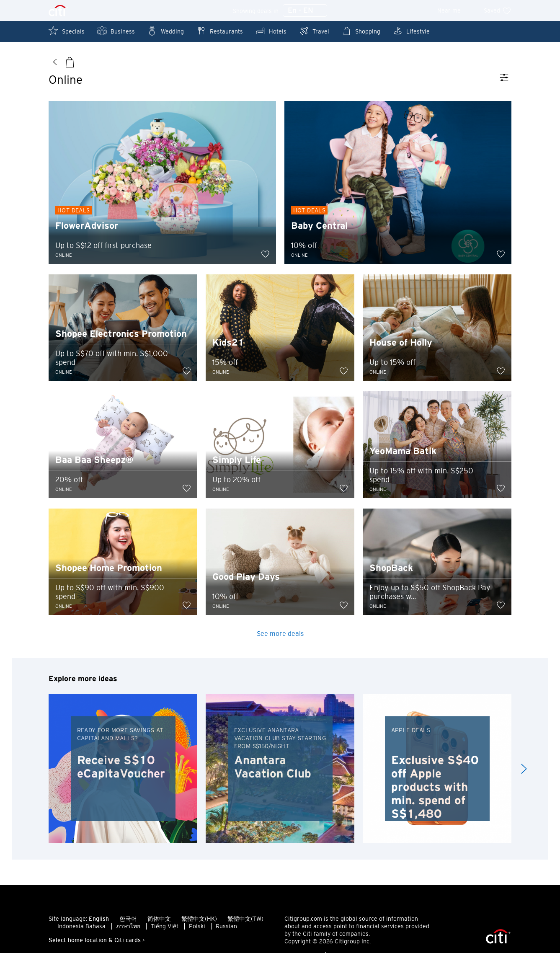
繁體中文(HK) (199, 919)
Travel (314, 31)
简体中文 (159, 919)
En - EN (305, 11)
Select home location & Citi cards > (97, 941)
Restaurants (220, 31)
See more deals (280, 634)
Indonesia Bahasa (81, 927)
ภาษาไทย (128, 927)
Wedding (166, 31)
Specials (67, 31)
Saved (498, 10)
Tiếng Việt (165, 927)
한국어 (128, 919)
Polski (197, 927)
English (99, 919)
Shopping (361, 31)
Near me (455, 10)
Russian (226, 927)
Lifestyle (411, 31)
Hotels (271, 31)
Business (116, 31)
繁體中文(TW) (245, 919)
